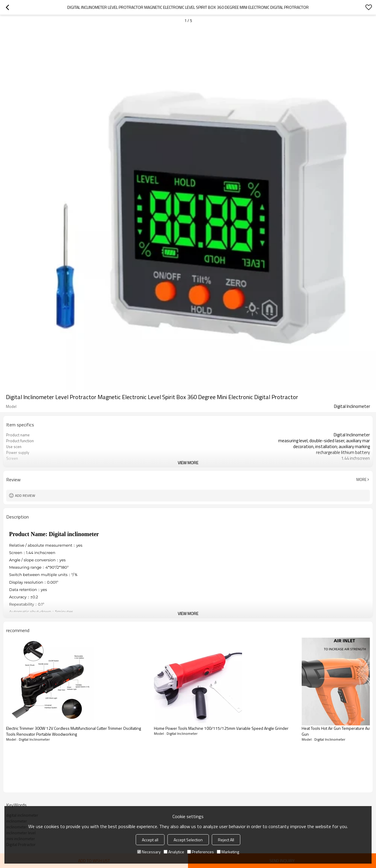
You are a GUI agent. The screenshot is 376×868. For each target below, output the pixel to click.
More (361, 479)
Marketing (228, 852)
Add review (25, 495)
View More (188, 463)
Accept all (150, 840)
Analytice (174, 852)
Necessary (149, 852)
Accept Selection (188, 840)
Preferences (200, 852)
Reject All (226, 840)
